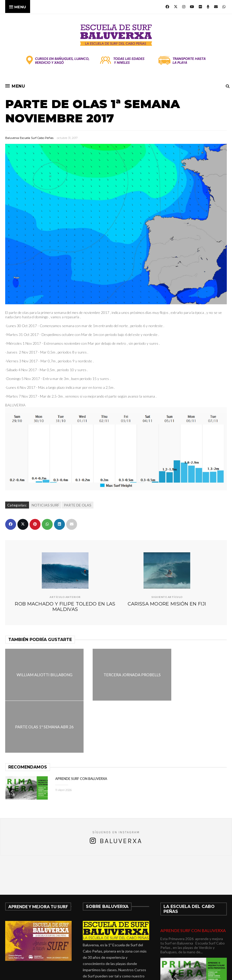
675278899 (114, 943)
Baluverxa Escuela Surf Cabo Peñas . (136, 973)
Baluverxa (121, 789)
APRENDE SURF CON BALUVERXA (81, 727)
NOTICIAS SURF (45, 505)
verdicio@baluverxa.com (112, 949)
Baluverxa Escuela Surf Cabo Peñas (29, 138)
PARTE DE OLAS (78, 505)
